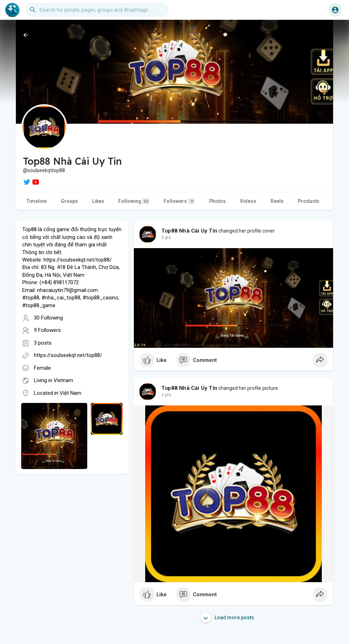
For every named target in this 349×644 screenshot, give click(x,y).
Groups (69, 201)
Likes (98, 201)
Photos (217, 201)
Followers (179, 201)
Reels (277, 201)
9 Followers (47, 330)
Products (309, 201)
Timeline (37, 201)
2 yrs (166, 238)
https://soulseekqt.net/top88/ (68, 355)
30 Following (48, 318)
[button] (97, 10)
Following (134, 201)
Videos (248, 201)
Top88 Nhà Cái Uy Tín (189, 231)
